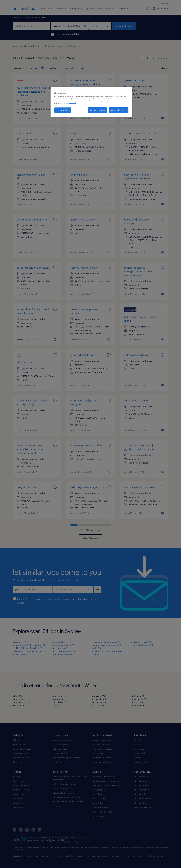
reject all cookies (97, 110)
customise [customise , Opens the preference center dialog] (63, 110)
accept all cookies (119, 110)
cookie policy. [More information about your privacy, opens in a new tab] (73, 103)
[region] (91, 102)
